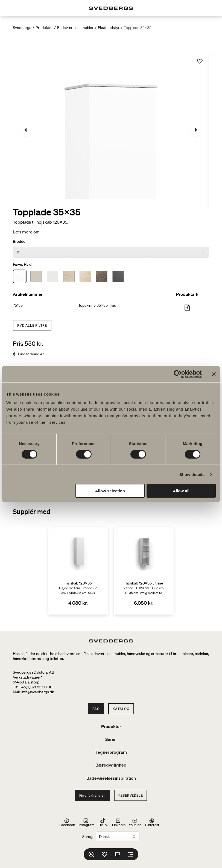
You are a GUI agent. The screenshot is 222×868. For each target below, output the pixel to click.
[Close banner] (214, 374)
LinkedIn (119, 823)
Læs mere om (26, 232)
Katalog (121, 709)
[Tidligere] (26, 130)
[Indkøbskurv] (118, 854)
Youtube (135, 823)
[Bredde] (111, 252)
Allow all (181, 491)
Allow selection (110, 491)
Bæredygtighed (111, 765)
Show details (192, 474)
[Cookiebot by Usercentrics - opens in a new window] (178, 374)
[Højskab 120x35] (78, 571)
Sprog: (88, 837)
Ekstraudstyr (109, 28)
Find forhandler (31, 354)
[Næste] (196, 130)
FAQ (96, 709)
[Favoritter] (104, 854)
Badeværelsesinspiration (111, 778)
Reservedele (131, 795)
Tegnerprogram (111, 752)
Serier (111, 739)
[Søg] (91, 854)
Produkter (44, 28)
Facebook (67, 823)
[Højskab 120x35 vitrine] (144, 571)
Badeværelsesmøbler (75, 28)
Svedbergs (22, 28)
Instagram (86, 823)
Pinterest (152, 823)
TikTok (103, 823)
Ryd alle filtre (32, 325)
